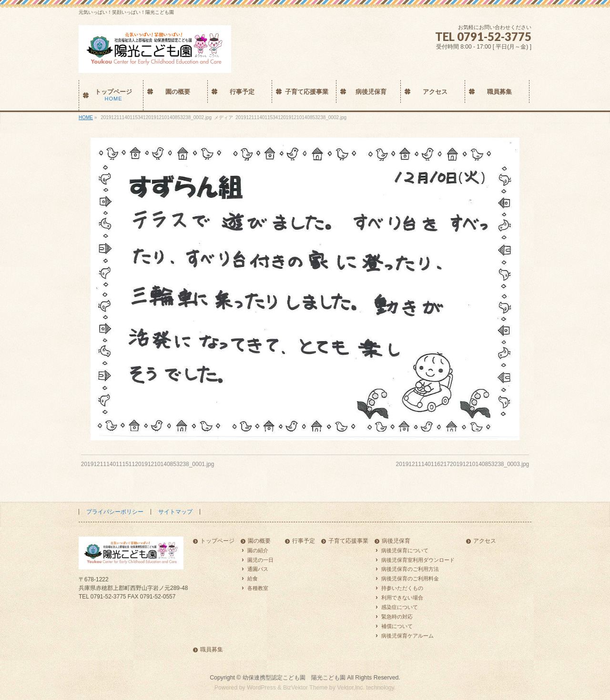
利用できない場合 (402, 598)
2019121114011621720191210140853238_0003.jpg (463, 464)
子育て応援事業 (348, 541)
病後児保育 (396, 541)
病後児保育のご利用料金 (410, 578)
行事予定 (304, 541)
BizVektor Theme (305, 688)
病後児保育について (405, 550)
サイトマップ (175, 512)
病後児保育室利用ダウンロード (418, 560)
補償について (397, 626)
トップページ (217, 541)
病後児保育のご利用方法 (410, 569)
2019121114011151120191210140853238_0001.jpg (148, 464)
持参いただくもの (402, 588)
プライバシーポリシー (115, 512)
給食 (253, 578)
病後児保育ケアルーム (407, 636)
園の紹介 (258, 550)
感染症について (400, 607)
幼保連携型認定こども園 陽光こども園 (294, 678)
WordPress (261, 688)
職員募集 (212, 650)
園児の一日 (260, 560)
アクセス (485, 541)
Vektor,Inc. (351, 688)
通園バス (258, 569)
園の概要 (259, 541)
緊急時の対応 (397, 617)
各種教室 (258, 588)
